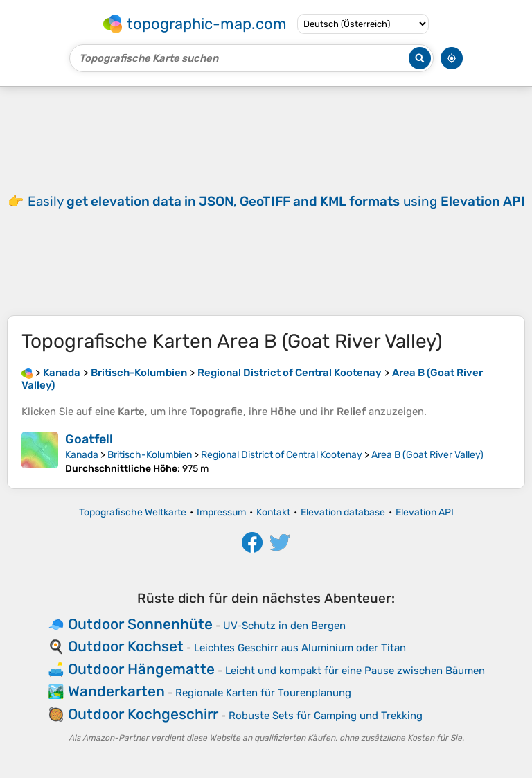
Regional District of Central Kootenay (282, 455)
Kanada (82, 455)
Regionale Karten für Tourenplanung (263, 693)
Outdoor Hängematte (141, 669)
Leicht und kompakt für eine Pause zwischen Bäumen (355, 671)
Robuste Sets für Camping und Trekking (326, 716)
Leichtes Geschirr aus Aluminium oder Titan (300, 648)
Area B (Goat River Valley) (427, 455)
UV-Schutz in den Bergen (284, 626)
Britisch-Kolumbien (150, 455)
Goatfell (89, 439)
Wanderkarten (116, 691)
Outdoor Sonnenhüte (140, 624)
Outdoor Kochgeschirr (143, 714)
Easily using (276, 201)
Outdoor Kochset (126, 646)
